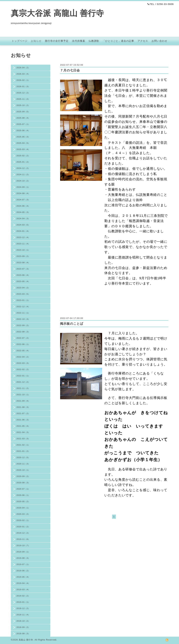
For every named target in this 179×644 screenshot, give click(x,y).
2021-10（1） (23, 395)
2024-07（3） (23, 200)
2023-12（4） (23, 237)
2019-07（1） (23, 564)
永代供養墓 (79, 41)
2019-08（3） (23, 558)
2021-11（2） (23, 388)
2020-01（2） (23, 527)
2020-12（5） (23, 457)
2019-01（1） (23, 602)
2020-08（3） (23, 483)
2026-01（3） (23, 86)
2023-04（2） (23, 288)
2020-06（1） (23, 495)
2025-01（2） (23, 162)
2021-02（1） (23, 445)
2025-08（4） (23, 118)
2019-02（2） (23, 596)
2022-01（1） (23, 376)
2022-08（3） (23, 332)
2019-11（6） (23, 539)
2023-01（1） (23, 300)
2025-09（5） (23, 112)
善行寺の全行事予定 (57, 41)
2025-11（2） (23, 99)
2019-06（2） (23, 571)
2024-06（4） (23, 206)
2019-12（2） (23, 533)
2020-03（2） (23, 514)
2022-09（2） (23, 325)
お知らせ (36, 41)
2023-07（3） (23, 269)
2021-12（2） (23, 382)
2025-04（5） (23, 143)
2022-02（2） (23, 369)
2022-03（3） (23, 363)
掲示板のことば (72, 324)
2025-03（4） (23, 149)
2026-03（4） (23, 74)
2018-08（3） (23, 634)
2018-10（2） (23, 621)
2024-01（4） (23, 231)
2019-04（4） (23, 583)
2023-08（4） (23, 263)
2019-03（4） (23, 590)
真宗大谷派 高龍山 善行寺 (57, 13)
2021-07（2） (23, 413)
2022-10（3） (23, 319)
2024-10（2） (23, 181)
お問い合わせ (159, 41)
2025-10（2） (23, 105)
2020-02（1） (23, 520)
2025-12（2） (23, 93)
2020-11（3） (23, 464)
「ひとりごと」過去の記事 (118, 41)
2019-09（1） (23, 552)
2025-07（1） (23, 124)
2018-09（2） (23, 627)
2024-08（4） (23, 193)
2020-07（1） (23, 489)
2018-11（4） (23, 615)
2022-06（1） (23, 344)
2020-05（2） (23, 501)
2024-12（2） (23, 168)
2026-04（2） (23, 68)
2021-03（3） (23, 439)
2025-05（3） (23, 137)
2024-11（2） (23, 174)
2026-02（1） (23, 80)
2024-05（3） (23, 212)
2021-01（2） (23, 451)
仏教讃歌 (94, 41)
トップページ (20, 41)
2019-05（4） (23, 577)
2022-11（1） (23, 313)
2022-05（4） (23, 351)
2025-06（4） (23, 130)
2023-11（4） (23, 244)
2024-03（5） (23, 225)
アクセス (143, 41)
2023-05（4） (23, 281)
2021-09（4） (23, 401)
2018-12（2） (23, 608)
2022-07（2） (23, 338)
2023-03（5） (23, 294)
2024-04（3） (23, 219)
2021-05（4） (23, 426)
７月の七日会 (70, 70)
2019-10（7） (23, 545)
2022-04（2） (23, 357)
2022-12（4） (23, 307)
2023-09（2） (23, 256)
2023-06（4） (23, 275)
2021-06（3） (23, 420)
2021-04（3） (23, 432)
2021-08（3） (23, 407)
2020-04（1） (23, 508)
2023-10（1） (23, 250)
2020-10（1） (23, 470)
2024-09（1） (23, 187)
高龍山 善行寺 (26, 640)
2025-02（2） (23, 156)
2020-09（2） (23, 476)
